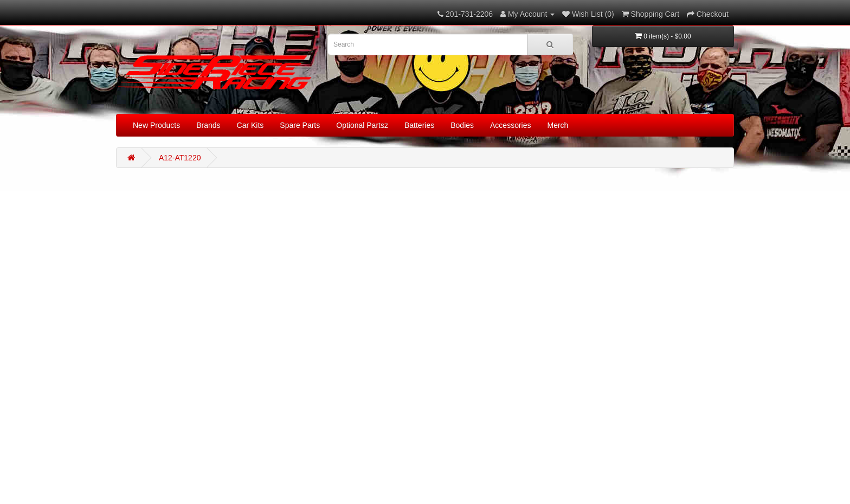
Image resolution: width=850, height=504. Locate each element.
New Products (156, 125)
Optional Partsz (362, 125)
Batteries (419, 125)
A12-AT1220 (180, 158)
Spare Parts (300, 125)
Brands (208, 125)
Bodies (462, 125)
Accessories (510, 125)
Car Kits (250, 125)
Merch (558, 125)
